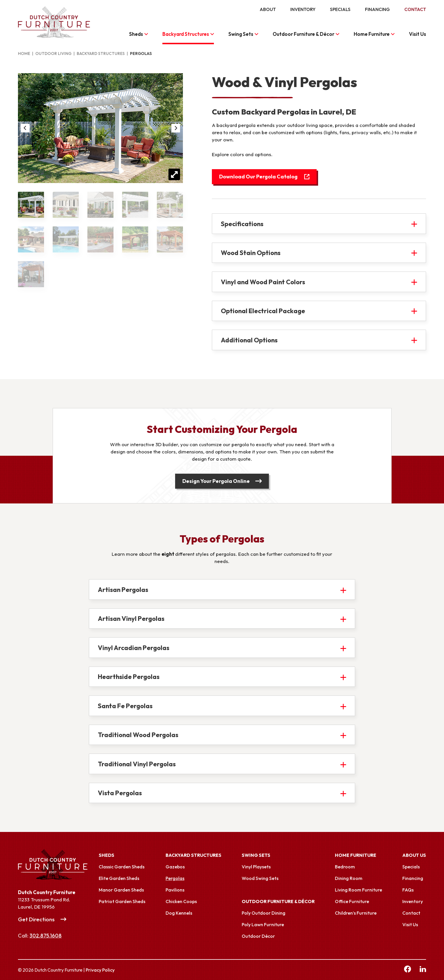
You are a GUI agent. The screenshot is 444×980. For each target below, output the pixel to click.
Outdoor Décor (258, 936)
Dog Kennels (179, 913)
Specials (340, 9)
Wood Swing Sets (260, 878)
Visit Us (418, 34)
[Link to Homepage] (58, 865)
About (268, 9)
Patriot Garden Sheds (122, 901)
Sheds (136, 34)
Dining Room (349, 878)
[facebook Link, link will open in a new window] (408, 970)
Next (176, 128)
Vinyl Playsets (256, 867)
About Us (414, 855)
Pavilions (175, 890)
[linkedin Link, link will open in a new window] (423, 970)
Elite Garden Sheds (119, 878)
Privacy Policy (100, 970)
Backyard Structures (186, 34)
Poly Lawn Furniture (263, 924)
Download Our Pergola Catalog (258, 177)
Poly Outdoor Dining (264, 913)
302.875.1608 (46, 936)
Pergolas (175, 878)
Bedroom (345, 867)
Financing (377, 9)
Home (24, 53)
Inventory (303, 9)
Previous (25, 128)
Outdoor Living (53, 53)
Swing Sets (241, 34)
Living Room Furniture (358, 890)
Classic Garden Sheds (122, 867)
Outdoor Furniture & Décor (303, 34)
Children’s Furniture (356, 913)
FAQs (408, 890)
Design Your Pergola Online (216, 481)
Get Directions (36, 919)
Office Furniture (352, 901)
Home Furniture (372, 34)
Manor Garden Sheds (121, 890)
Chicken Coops (181, 901)
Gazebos (175, 867)
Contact (415, 9)
